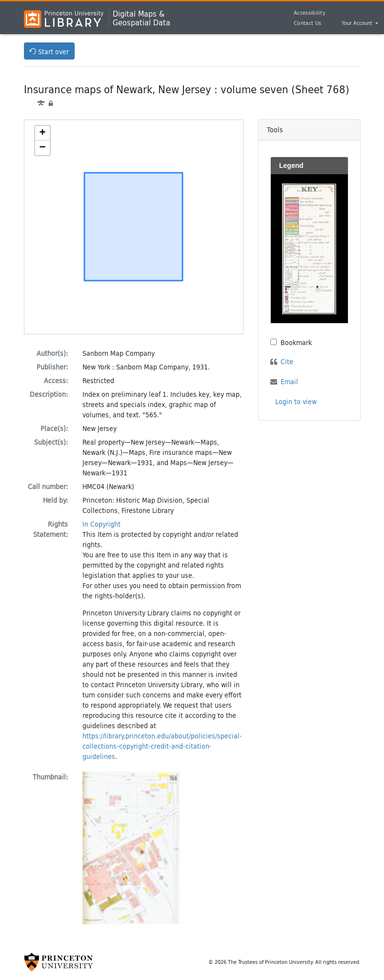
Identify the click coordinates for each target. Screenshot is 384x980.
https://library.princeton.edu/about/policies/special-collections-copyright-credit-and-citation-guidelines (162, 746)
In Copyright (101, 524)
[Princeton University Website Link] (59, 962)
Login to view (296, 401)
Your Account (358, 23)
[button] (42, 133)
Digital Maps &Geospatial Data (141, 18)
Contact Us (307, 23)
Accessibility (310, 13)
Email (289, 381)
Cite (287, 361)
